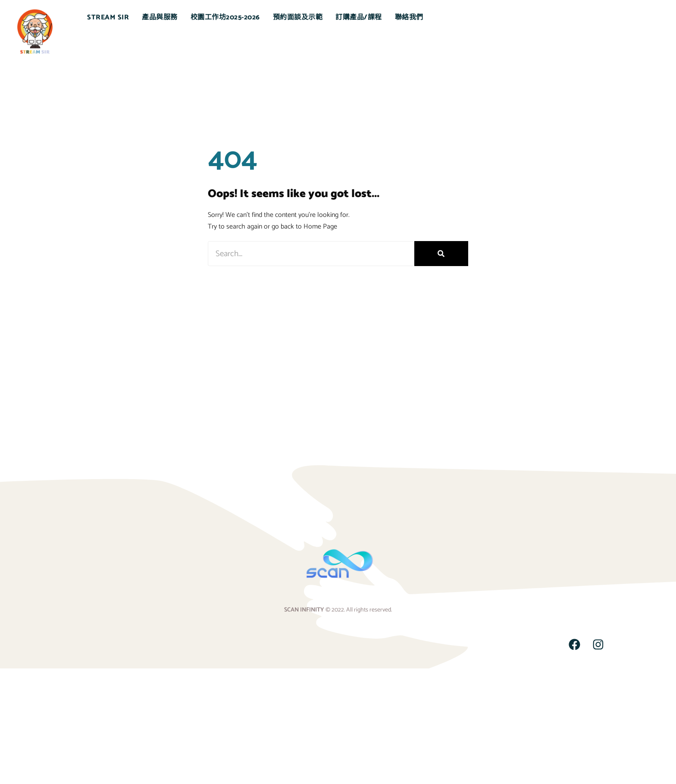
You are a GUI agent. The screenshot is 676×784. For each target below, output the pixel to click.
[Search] (441, 254)
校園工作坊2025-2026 (225, 17)
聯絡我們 (409, 17)
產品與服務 (160, 17)
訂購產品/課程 (359, 17)
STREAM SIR (108, 17)
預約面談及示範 (298, 17)
